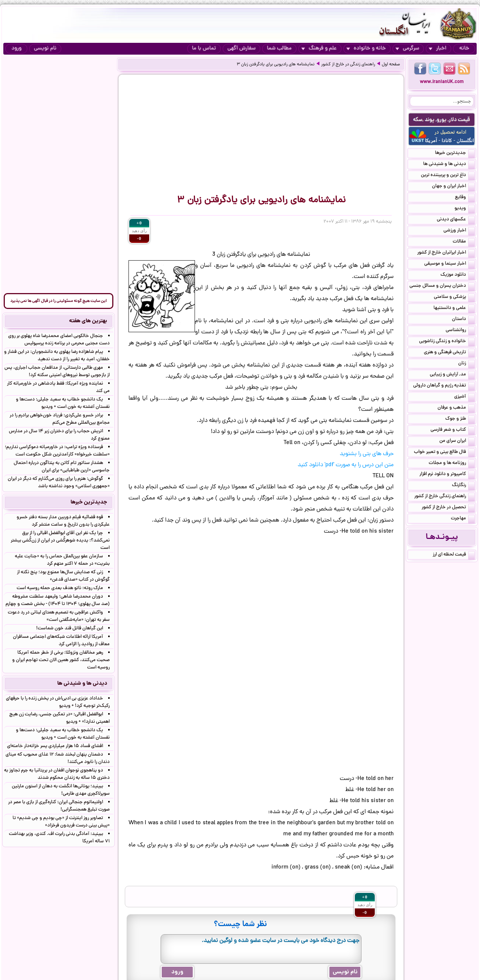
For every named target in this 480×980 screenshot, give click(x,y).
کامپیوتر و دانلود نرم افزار (447, 475)
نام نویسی (45, 49)
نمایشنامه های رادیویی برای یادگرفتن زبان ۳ (276, 65)
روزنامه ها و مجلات (452, 464)
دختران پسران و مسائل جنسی (442, 286)
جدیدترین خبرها (455, 154)
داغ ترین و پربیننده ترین (448, 176)
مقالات (464, 242)
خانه (464, 49)
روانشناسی (460, 331)
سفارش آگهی (241, 49)
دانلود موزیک (458, 275)
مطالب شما (279, 49)
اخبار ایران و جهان (453, 187)
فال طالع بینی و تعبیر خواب (444, 453)
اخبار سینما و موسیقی (450, 264)
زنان (467, 364)
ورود (16, 49)
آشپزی (464, 397)
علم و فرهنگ (319, 49)
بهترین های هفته (88, 321)
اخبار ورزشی (459, 231)
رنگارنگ (463, 486)
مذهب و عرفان (456, 408)
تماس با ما (204, 49)
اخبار (438, 49)
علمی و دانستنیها (454, 309)
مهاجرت (463, 519)
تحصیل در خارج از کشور (448, 508)
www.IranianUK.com (442, 82)
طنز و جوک (460, 419)
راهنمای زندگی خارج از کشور (445, 497)
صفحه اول (391, 65)
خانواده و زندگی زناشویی (447, 342)
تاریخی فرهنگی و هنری (449, 353)
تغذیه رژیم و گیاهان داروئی (444, 386)
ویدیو (465, 209)
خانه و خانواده (366, 49)
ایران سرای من (457, 441)
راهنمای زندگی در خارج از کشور (348, 65)
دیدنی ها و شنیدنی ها (449, 165)
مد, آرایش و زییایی (452, 375)
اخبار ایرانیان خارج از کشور (446, 253)
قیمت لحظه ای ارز (454, 555)
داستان (463, 320)
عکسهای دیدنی (456, 220)
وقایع (465, 198)
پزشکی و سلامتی (454, 298)
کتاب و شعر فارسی (453, 430)
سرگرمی (407, 49)
